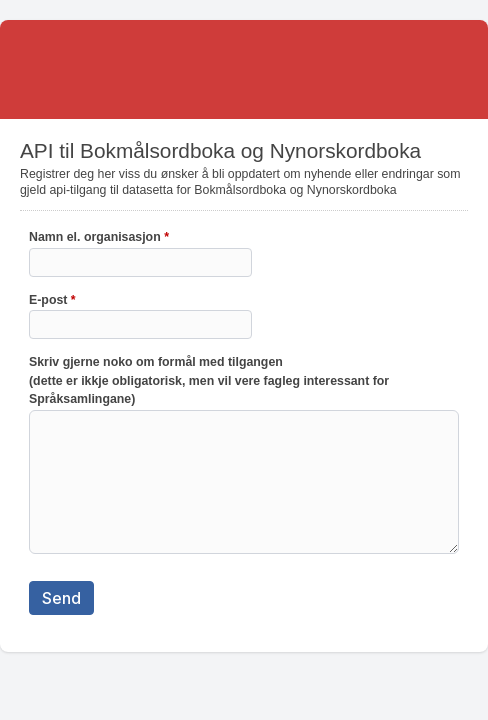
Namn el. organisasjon (99, 239)
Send (61, 598)
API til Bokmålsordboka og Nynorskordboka (244, 69)
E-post (52, 302)
